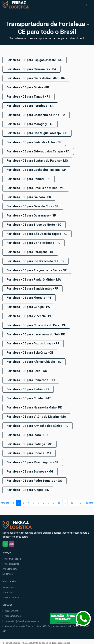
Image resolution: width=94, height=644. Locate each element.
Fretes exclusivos (11, 556)
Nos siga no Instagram (12, 536)
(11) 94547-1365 (11, 609)
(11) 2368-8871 (11, 604)
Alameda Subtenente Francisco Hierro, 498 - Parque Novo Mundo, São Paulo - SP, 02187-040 (46, 621)
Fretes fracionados (12, 551)
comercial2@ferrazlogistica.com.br (21, 614)
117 (79, 495)
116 (71, 495)
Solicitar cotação (11, 590)
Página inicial (9, 580)
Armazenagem (10, 561)
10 (59, 495)
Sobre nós (7, 585)
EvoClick (23, 640)
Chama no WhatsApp (5, 536)
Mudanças (8, 566)
